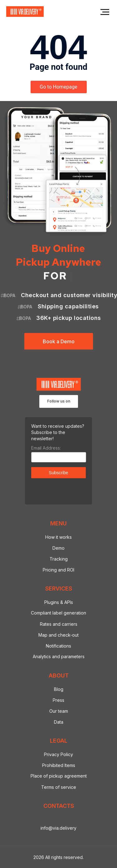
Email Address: (46, 448)
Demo (58, 548)
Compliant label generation (58, 613)
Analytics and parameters (59, 656)
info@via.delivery (58, 828)
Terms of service (59, 787)
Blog (59, 689)
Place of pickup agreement (59, 776)
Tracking (59, 559)
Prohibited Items (59, 765)
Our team (59, 711)
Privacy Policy (58, 754)
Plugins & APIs (59, 602)
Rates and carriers (59, 624)
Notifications (58, 646)
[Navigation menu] (105, 12)
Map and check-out (58, 635)
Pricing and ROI (58, 570)
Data (59, 722)
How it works (58, 537)
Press (58, 700)
